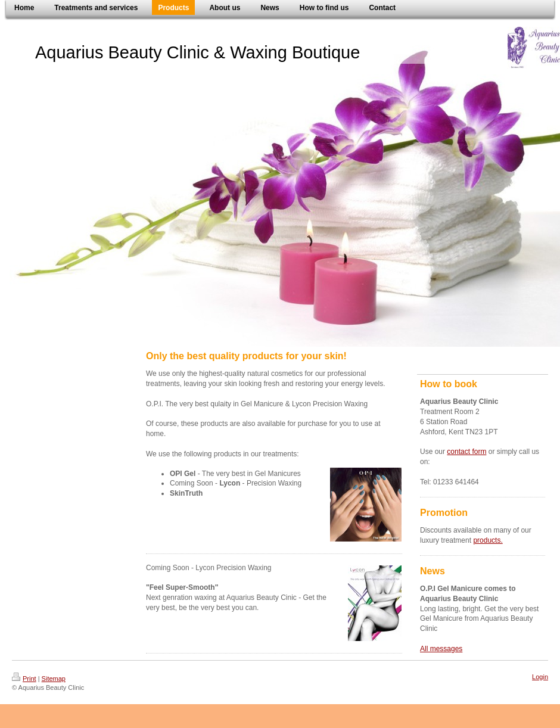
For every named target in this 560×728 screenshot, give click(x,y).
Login (540, 677)
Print (24, 679)
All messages (441, 649)
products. (488, 540)
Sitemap (54, 679)
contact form (466, 452)
